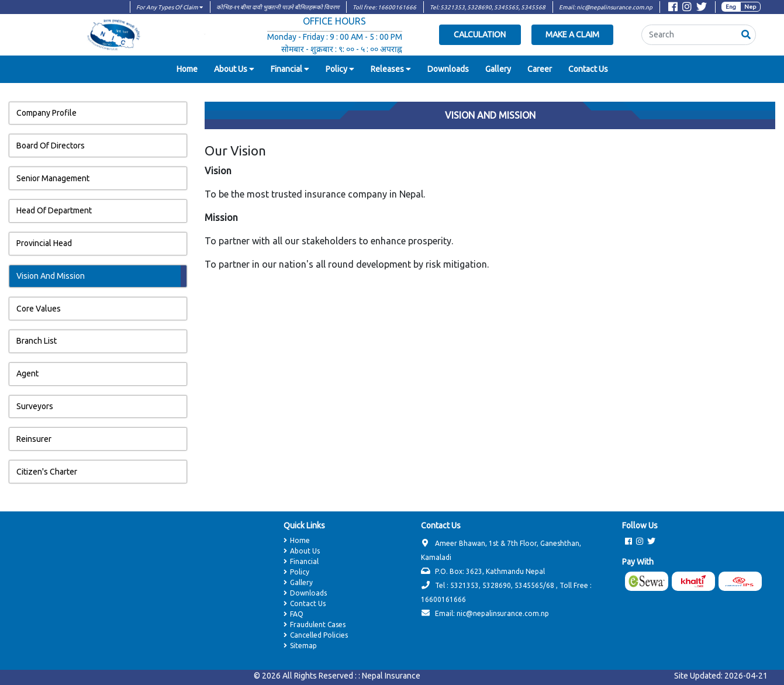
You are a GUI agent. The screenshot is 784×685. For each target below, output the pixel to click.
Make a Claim (572, 34)
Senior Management (53, 178)
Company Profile (46, 113)
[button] (746, 35)
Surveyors (35, 406)
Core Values (39, 309)
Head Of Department (54, 210)
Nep (750, 7)
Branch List (37, 341)
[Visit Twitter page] (702, 8)
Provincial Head (44, 243)
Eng (731, 7)
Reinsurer (34, 439)
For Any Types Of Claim (170, 7)
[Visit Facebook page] (673, 8)
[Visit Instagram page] (687, 8)
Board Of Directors (51, 146)
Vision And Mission (51, 276)
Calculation (480, 34)
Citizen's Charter (47, 472)
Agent (27, 373)
